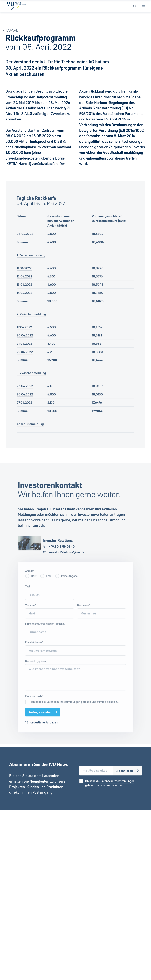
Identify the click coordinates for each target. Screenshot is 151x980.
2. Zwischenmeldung (31, 319)
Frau (49, 581)
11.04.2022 (24, 273)
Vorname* (31, 610)
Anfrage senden (40, 717)
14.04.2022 (24, 298)
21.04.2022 (24, 348)
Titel (28, 592)
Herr (34, 581)
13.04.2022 (24, 289)
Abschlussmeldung (30, 429)
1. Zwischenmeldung (31, 260)
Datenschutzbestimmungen (63, 707)
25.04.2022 (25, 391)
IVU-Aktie (12, 30)
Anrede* (30, 576)
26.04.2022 (25, 399)
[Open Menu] (144, 6)
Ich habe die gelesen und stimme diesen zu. (75, 707)
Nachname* (84, 610)
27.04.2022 (24, 408)
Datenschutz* (34, 701)
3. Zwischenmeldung (31, 378)
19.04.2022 (24, 332)
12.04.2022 (24, 281)
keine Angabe (70, 581)
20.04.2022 (25, 340)
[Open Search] (135, 6)
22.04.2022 (25, 357)
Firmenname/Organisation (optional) (45, 629)
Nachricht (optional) (36, 666)
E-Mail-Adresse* (34, 647)
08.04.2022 (25, 239)
